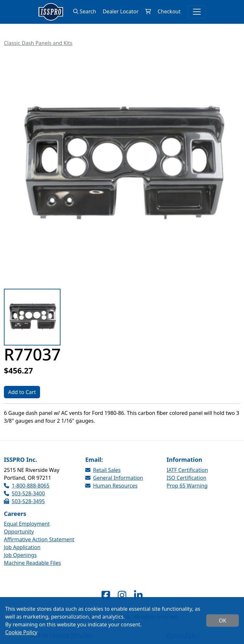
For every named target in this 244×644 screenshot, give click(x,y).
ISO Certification (186, 478)
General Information (114, 478)
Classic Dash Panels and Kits (38, 43)
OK (223, 621)
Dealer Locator (121, 11)
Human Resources (111, 486)
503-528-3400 (24, 493)
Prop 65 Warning (187, 486)
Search (85, 11)
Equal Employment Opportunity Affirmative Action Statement (39, 532)
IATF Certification (187, 470)
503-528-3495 (24, 501)
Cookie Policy (21, 632)
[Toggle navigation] (197, 12)
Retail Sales (103, 470)
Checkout (169, 11)
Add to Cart (22, 392)
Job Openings (20, 555)
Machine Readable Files (32, 563)
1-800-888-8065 (27, 486)
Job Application (22, 547)
